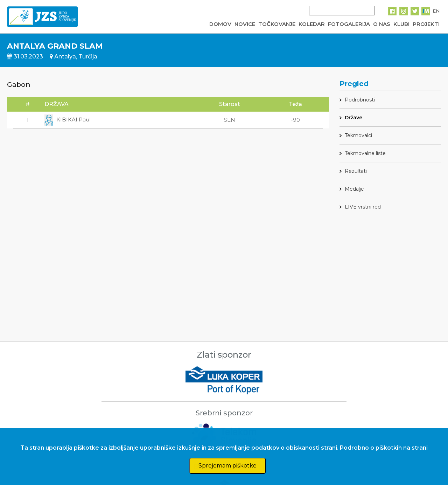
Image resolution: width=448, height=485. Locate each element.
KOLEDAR (312, 24)
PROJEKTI (426, 24)
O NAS (382, 24)
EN (436, 11)
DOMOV (220, 24)
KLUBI (401, 24)
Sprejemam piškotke (227, 466)
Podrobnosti (360, 100)
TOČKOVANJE (277, 24)
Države (353, 118)
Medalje (354, 189)
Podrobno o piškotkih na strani (384, 448)
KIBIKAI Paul (68, 120)
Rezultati (356, 171)
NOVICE (245, 24)
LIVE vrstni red (363, 207)
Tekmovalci (358, 135)
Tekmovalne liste (365, 153)
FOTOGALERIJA (349, 24)
